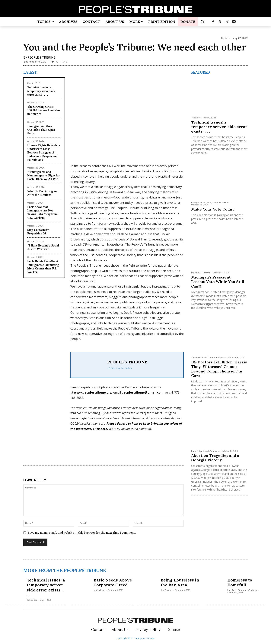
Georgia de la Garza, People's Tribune (210, 203)
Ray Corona (166, 590)
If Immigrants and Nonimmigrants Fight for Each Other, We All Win (43, 175)
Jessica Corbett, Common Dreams (209, 358)
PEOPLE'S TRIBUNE (41, 57)
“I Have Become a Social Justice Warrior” (43, 247)
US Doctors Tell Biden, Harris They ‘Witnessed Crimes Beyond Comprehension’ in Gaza (219, 369)
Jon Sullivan (99, 590)
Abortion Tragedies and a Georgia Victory (215, 458)
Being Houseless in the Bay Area (180, 582)
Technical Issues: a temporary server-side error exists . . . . (41, 91)
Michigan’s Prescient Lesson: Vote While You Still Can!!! (218, 282)
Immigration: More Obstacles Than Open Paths (41, 130)
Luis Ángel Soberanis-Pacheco (242, 590)
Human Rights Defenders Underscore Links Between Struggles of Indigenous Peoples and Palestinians (44, 153)
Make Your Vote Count (213, 209)
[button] (202, 22)
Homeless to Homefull (240, 582)
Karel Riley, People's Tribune (205, 451)
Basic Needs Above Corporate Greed (113, 582)
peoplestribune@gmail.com (143, 392)
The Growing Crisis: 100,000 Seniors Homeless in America (44, 110)
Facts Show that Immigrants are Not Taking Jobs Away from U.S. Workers (42, 212)
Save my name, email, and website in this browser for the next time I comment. (82, 533)
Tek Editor (196, 118)
